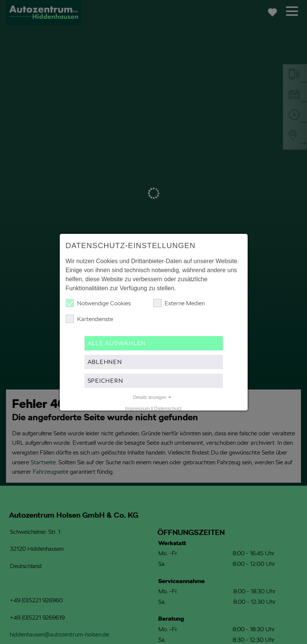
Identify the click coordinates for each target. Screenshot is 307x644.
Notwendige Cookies (98, 303)
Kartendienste (89, 319)
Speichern (105, 381)
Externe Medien (179, 303)
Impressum (138, 408)
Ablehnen (105, 362)
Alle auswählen (117, 343)
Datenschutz (168, 408)
